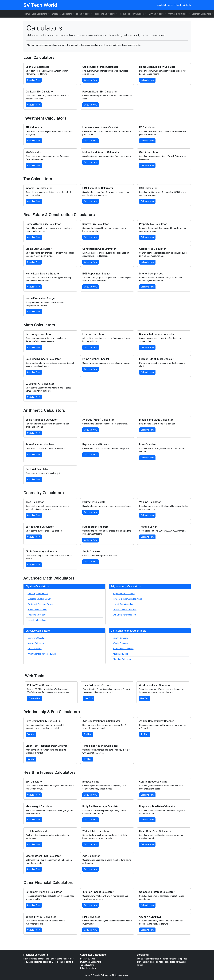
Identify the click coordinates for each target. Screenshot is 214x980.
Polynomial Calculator (37, 610)
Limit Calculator (35, 649)
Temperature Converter (123, 649)
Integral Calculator (36, 643)
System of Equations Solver (40, 604)
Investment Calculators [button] (62, 14)
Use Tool (89, 698)
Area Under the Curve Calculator (42, 654)
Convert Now (35, 698)
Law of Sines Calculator (124, 604)
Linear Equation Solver (38, 594)
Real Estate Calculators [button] (104, 14)
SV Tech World (40, 5)
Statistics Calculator (122, 659)
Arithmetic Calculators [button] (178, 14)
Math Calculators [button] (156, 14)
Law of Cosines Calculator (125, 610)
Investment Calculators (91, 962)
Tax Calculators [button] (83, 14)
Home (27, 14)
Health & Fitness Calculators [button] (132, 14)
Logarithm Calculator (37, 620)
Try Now (31, 734)
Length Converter (121, 638)
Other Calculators (88, 968)
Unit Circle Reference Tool (125, 615)
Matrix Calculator (120, 654)
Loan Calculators (88, 959)
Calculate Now (34, 80)
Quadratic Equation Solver (39, 599)
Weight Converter (121, 643)
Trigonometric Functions (124, 594)
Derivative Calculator (37, 638)
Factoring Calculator (37, 615)
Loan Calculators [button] (40, 14)
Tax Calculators (87, 965)
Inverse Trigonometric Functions (127, 599)
